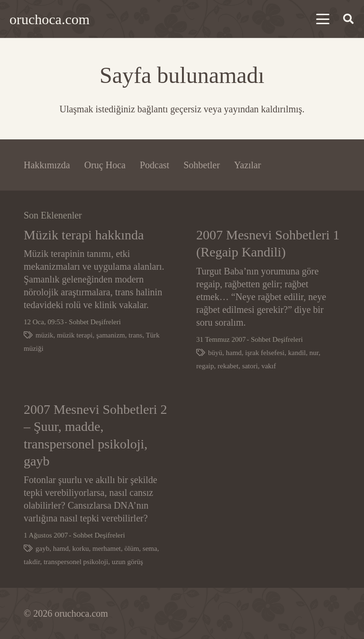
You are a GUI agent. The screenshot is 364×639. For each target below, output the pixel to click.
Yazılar (248, 165)
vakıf (268, 366)
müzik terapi (75, 336)
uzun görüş (127, 562)
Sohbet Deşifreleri (95, 322)
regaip (205, 366)
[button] (323, 19)
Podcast (155, 165)
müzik (45, 336)
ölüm (132, 549)
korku (81, 549)
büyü (215, 353)
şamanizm (111, 336)
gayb (42, 549)
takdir (32, 562)
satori (250, 366)
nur (314, 353)
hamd (234, 353)
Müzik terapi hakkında (84, 235)
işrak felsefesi (265, 353)
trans (135, 336)
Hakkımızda (47, 165)
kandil (297, 353)
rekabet (228, 366)
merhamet (107, 549)
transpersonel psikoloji (76, 562)
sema (150, 549)
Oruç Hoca (105, 165)
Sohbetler (202, 165)
